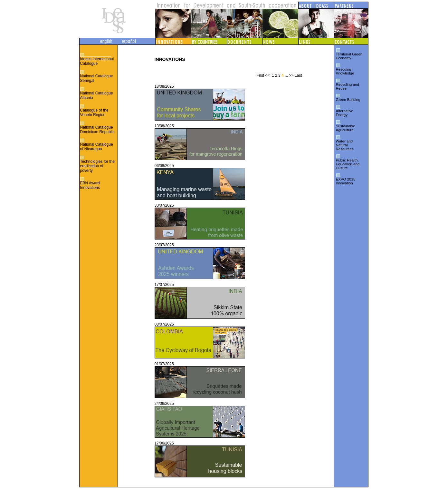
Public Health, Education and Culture (348, 164)
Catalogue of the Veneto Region (94, 112)
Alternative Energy (345, 113)
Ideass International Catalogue (97, 61)
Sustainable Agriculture (346, 128)
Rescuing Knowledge (345, 71)
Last (298, 75)
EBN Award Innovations (90, 185)
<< (267, 75)
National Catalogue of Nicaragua (97, 147)
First (260, 75)
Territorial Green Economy (349, 56)
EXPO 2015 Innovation (346, 181)
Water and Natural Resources (345, 145)
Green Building (348, 100)
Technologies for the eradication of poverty (97, 166)
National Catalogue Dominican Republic (97, 130)
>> (291, 75)
